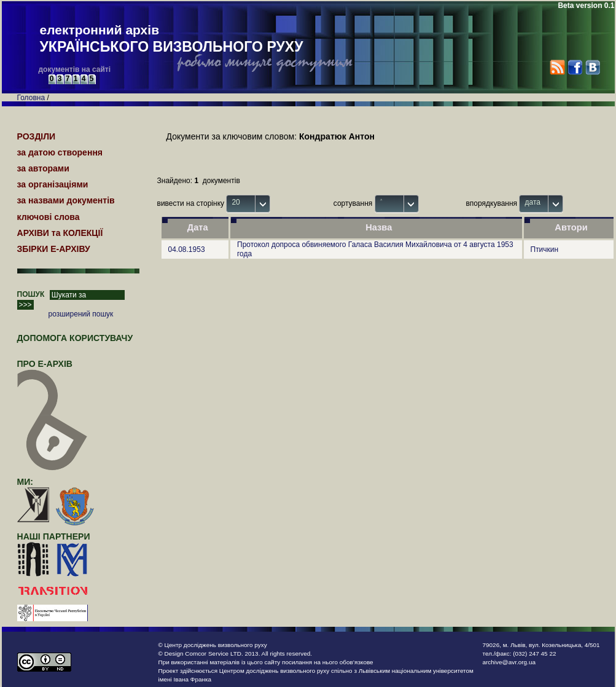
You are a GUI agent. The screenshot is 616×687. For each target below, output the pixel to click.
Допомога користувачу (75, 338)
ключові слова (49, 217)
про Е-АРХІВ (53, 369)
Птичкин (545, 249)
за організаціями (53, 184)
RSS (557, 67)
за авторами (43, 168)
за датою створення (60, 152)
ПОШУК (31, 294)
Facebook (575, 67)
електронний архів (172, 39)
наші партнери (54, 536)
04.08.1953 (187, 249)
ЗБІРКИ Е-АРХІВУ (54, 249)
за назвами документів (66, 200)
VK (592, 67)
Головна (31, 98)
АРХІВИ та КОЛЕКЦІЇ (60, 233)
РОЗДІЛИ (37, 136)
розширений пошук (81, 314)
